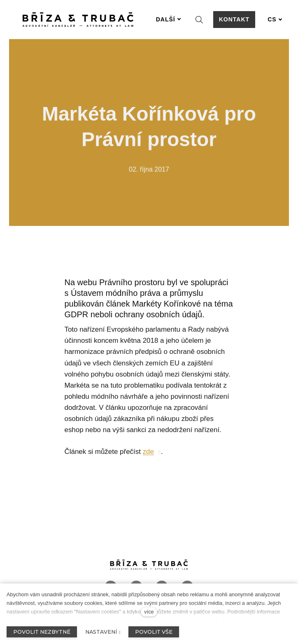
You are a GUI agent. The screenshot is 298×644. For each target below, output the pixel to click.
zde (148, 452)
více (149, 612)
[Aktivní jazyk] (275, 20)
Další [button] (169, 19)
